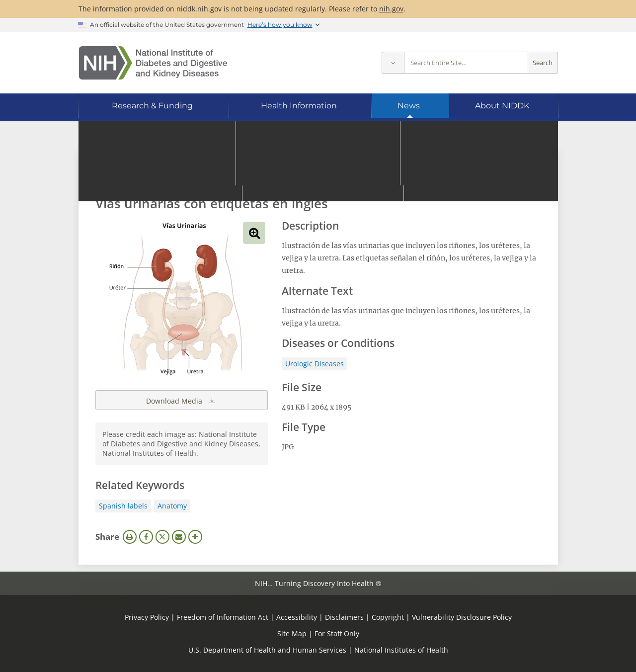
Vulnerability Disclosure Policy (462, 617)
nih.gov (391, 9)
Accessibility (297, 617)
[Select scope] (393, 63)
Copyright (388, 617)
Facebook (146, 537)
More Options (195, 537)
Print (130, 537)
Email (179, 537)
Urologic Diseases (315, 364)
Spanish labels (123, 506)
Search (543, 63)
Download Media (181, 400)
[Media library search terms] (303, 176)
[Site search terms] (466, 63)
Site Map (292, 633)
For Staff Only (337, 633)
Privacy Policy (147, 617)
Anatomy (172, 506)
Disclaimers (344, 617)
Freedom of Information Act (223, 617)
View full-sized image (254, 233)
